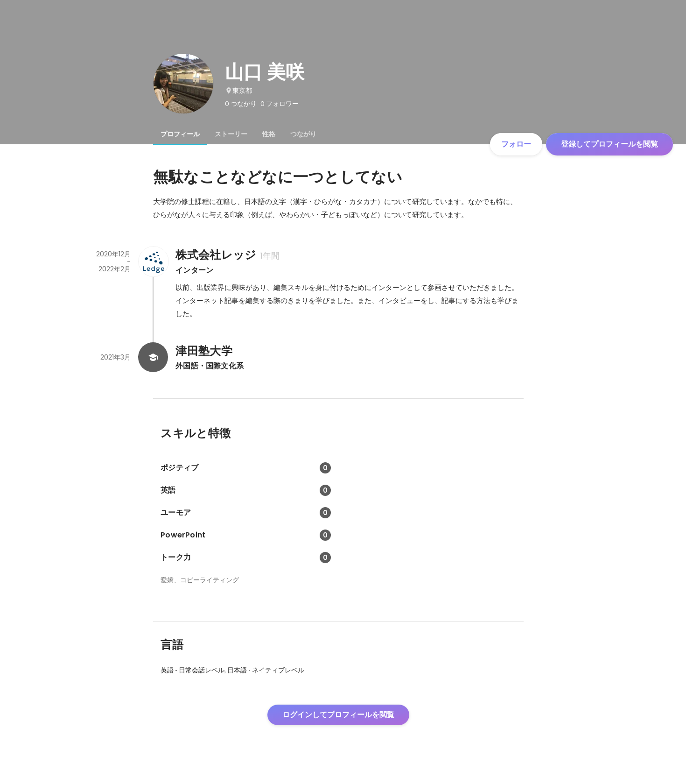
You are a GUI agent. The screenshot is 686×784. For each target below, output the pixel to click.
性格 (269, 134)
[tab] (180, 134)
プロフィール (180, 134)
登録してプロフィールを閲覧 (609, 144)
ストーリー (231, 134)
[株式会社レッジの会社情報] (153, 261)
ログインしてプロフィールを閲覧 (338, 715)
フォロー (516, 144)
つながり (303, 134)
